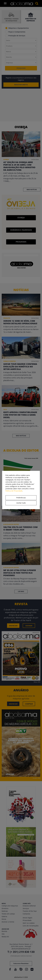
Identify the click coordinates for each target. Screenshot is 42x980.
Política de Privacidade (14, 491)
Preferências (21, 498)
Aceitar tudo (21, 503)
